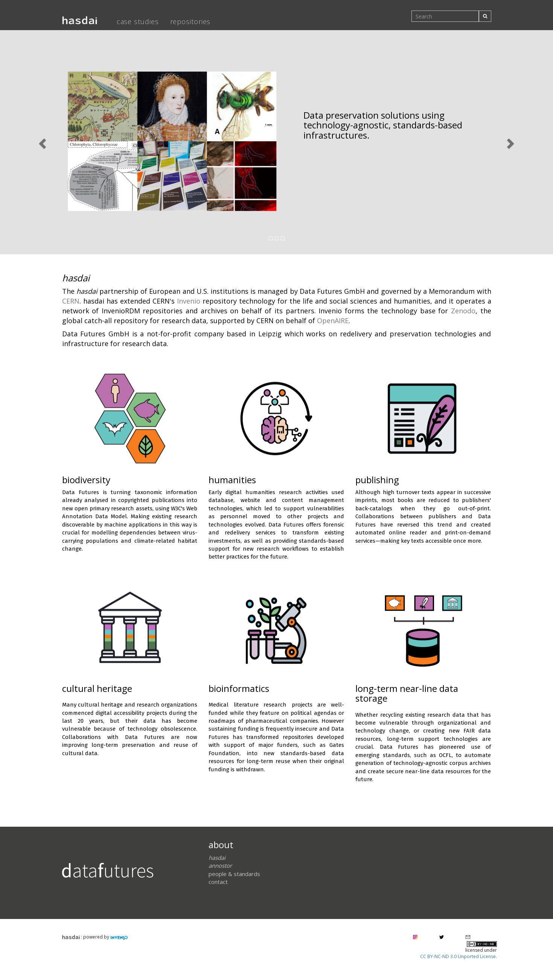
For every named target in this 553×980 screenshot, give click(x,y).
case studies (138, 21)
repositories (190, 21)
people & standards (234, 874)
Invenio (189, 301)
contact (218, 882)
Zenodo (463, 311)
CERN (71, 301)
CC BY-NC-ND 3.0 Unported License (458, 956)
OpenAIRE (333, 321)
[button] (41, 141)
